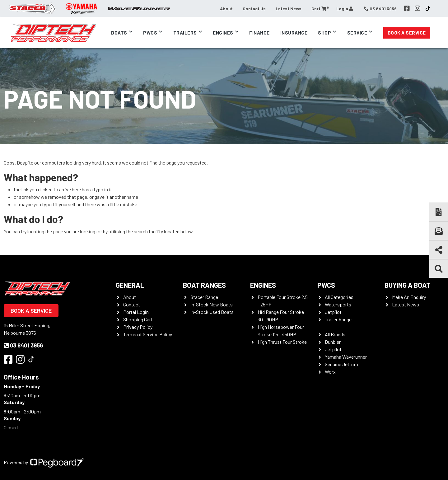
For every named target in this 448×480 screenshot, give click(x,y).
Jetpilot (333, 312)
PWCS (326, 285)
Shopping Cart (138, 319)
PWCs (150, 33)
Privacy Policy (138, 327)
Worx (330, 372)
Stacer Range (204, 297)
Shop (324, 33)
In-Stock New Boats (212, 304)
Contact (132, 304)
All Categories (339, 297)
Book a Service (407, 33)
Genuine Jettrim (341, 364)
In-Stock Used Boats (212, 312)
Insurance (294, 33)
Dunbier (333, 342)
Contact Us (254, 9)
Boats (119, 33)
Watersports (338, 304)
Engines (223, 33)
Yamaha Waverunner (346, 357)
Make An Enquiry (409, 297)
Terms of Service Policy (148, 334)
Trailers (185, 33)
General (130, 285)
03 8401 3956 (23, 345)
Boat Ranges (204, 285)
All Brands (335, 334)
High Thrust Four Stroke (282, 342)
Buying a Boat (408, 285)
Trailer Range (338, 319)
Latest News (289, 9)
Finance (259, 33)
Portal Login (136, 312)
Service (357, 33)
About (226, 9)
